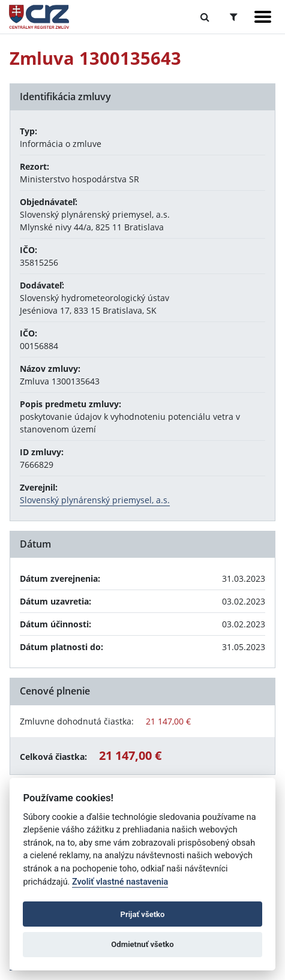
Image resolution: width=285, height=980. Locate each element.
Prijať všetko (143, 914)
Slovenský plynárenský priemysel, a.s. (95, 500)
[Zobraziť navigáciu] (263, 17)
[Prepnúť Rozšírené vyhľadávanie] (234, 17)
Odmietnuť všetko (142, 944)
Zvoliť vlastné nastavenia (120, 882)
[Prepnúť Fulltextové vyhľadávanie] (205, 17)
